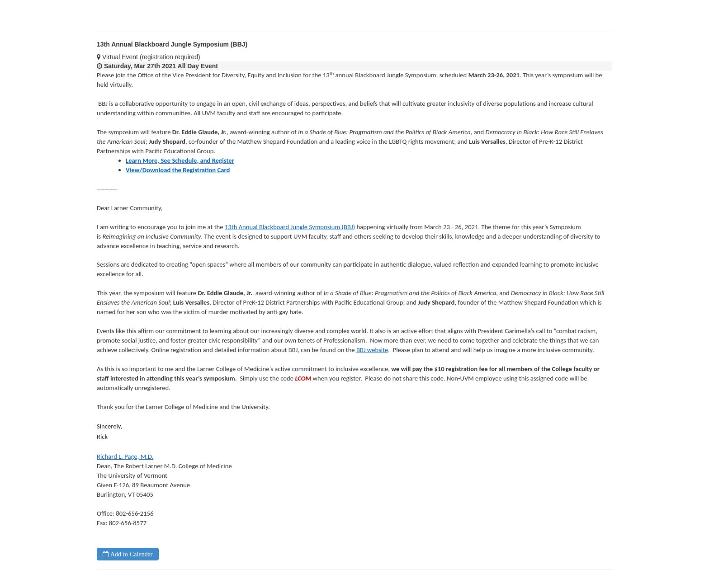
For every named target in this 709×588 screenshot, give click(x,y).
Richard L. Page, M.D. (125, 456)
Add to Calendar (131, 554)
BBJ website (372, 350)
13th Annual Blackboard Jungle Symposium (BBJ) (290, 227)
